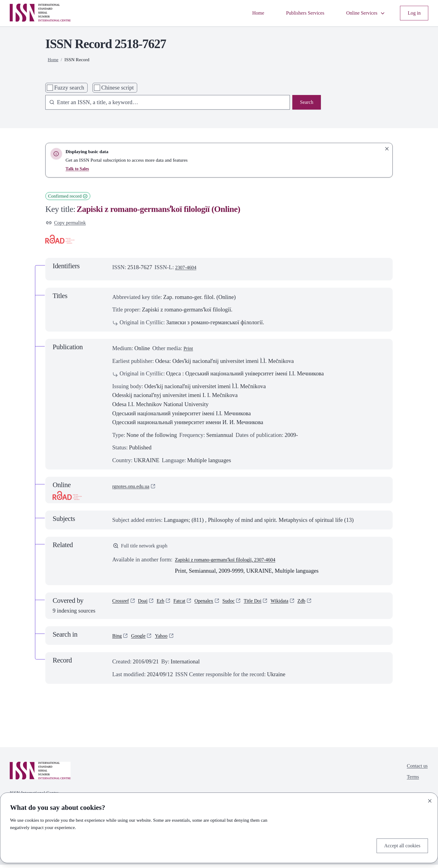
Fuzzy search (69, 88)
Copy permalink (68, 224)
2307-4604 (188, 269)
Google (141, 639)
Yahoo (166, 639)
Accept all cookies (399, 845)
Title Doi (267, 605)
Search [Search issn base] (306, 103)
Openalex (213, 605)
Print (189, 350)
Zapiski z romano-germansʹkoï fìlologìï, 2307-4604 (233, 562)
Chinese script (118, 88)
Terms (410, 783)
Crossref (122, 605)
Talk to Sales (78, 169)
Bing (118, 639)
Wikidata (296, 605)
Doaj (146, 605)
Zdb (320, 605)
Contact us (415, 770)
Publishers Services (295, 13)
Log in (413, 13)
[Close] (430, 799)
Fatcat (186, 605)
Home (244, 13)
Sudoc (240, 605)
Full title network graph (144, 548)
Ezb (165, 605)
